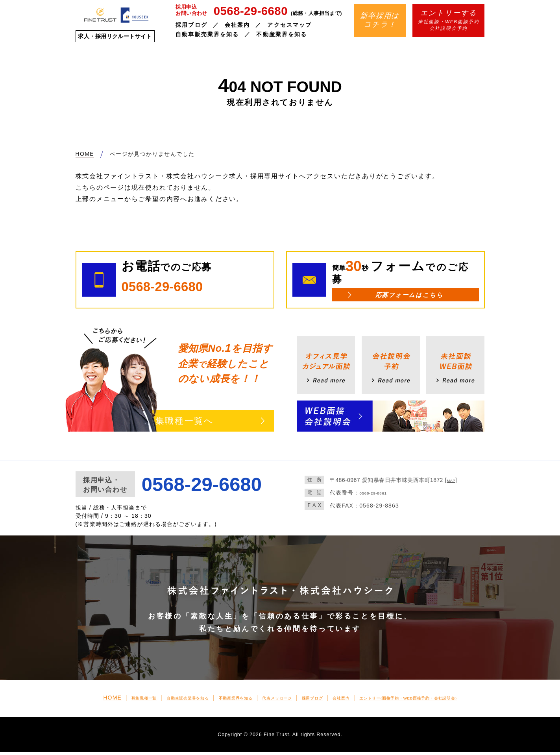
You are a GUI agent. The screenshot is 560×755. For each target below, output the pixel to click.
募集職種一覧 (95, 700)
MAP (453, 483)
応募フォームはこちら (409, 296)
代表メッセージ (270, 700)
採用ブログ (191, 25)
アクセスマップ (289, 25)
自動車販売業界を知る (207, 34)
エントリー (442, 700)
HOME (58, 700)
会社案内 (237, 25)
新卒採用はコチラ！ (380, 20)
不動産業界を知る (282, 34)
